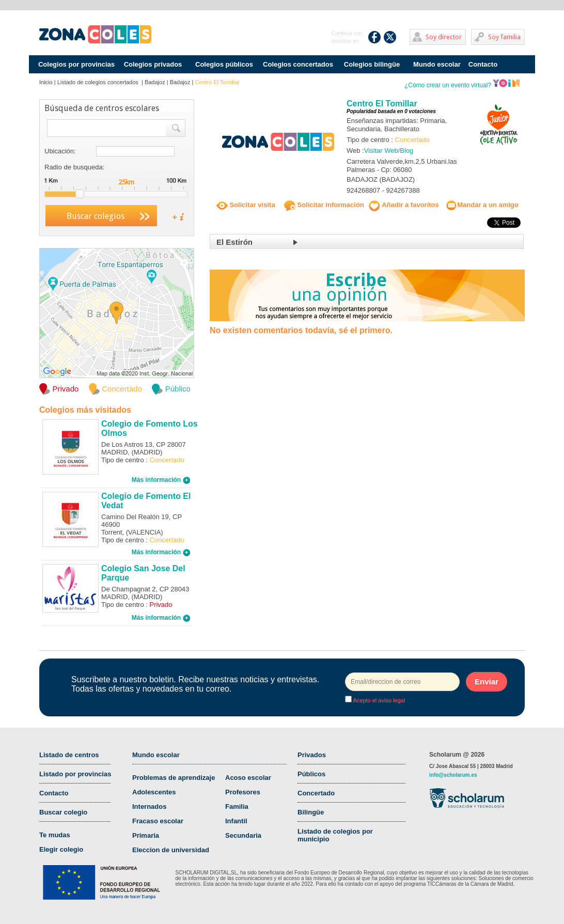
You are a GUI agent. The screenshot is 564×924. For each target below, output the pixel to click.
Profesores (243, 792)
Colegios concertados (298, 64)
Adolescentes (154, 792)
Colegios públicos (224, 64)
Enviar (487, 682)
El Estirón (234, 242)
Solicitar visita (246, 205)
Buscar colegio (63, 812)
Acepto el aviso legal (378, 700)
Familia (237, 806)
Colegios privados (153, 64)
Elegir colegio (61, 849)
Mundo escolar (437, 64)
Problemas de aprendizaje (174, 778)
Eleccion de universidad (171, 850)
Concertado (316, 793)
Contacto (483, 64)
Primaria (146, 835)
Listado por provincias (75, 774)
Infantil (236, 821)
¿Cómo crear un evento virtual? (462, 85)
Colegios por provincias (76, 64)
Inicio (46, 82)
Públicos (311, 774)
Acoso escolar (248, 778)
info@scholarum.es (453, 775)
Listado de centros (69, 755)
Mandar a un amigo (482, 205)
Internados (149, 806)
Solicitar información (324, 205)
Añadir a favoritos (404, 205)
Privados (312, 755)
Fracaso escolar (158, 821)
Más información (161, 480)
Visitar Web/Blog (389, 151)
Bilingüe (311, 812)
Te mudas (55, 835)
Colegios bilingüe (372, 64)
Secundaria (243, 835)
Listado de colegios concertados (99, 82)
